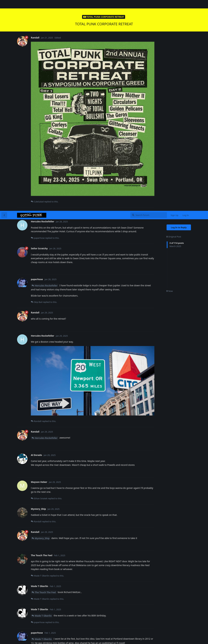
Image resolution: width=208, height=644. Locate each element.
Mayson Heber (43, 594)
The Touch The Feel (45, 381)
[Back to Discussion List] (4, 4)
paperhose (41, 455)
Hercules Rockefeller (46, 75)
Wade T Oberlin (43, 405)
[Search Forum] (149, 4)
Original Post (174, 26)
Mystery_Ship (42, 327)
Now (170, 80)
